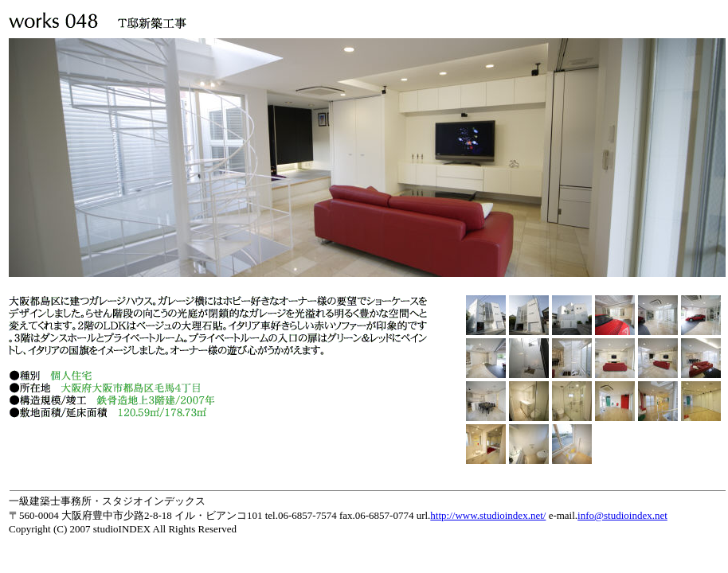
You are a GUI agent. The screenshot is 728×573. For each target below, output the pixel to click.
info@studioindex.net (622, 515)
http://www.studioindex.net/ (488, 515)
